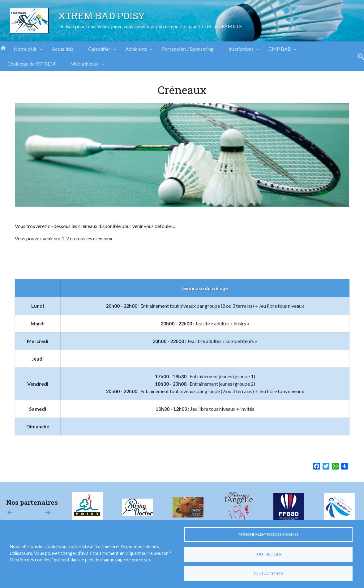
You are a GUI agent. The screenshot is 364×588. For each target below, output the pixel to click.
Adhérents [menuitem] (136, 51)
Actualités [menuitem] (62, 49)
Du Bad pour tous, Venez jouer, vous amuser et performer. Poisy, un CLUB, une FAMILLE (150, 26)
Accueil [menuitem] (3, 48)
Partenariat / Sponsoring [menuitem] (188, 49)
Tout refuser (268, 554)
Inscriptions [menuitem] (241, 51)
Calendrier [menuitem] (99, 51)
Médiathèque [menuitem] (84, 66)
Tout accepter (268, 574)
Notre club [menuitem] (25, 51)
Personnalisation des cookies (268, 534)
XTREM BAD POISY (102, 15)
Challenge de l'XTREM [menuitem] (31, 64)
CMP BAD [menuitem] (280, 51)
